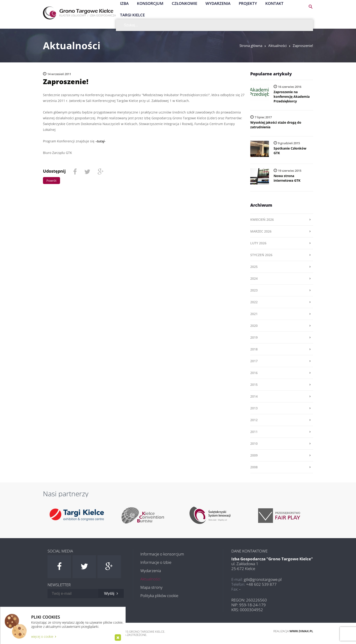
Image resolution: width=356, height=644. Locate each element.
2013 (254, 408)
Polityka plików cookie (159, 596)
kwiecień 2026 (262, 219)
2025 (254, 267)
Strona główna (251, 46)
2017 (254, 361)
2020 (254, 326)
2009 (254, 455)
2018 (254, 349)
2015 (254, 385)
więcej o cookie (44, 636)
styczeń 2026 (261, 255)
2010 (254, 443)
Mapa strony (151, 587)
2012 (254, 420)
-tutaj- (100, 141)
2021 (254, 314)
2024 (254, 278)
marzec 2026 (261, 231)
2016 (254, 373)
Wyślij (111, 593)
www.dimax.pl (301, 631)
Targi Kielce (132, 15)
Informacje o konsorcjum (162, 554)
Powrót (51, 181)
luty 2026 (258, 243)
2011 (254, 432)
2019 (254, 337)
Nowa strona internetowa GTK (287, 178)
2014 (254, 396)
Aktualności (278, 46)
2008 (254, 467)
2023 (254, 290)
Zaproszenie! (303, 46)
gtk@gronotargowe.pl (263, 579)
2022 (254, 302)
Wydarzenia (151, 571)
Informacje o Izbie (156, 562)
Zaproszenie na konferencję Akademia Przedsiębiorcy (292, 97)
